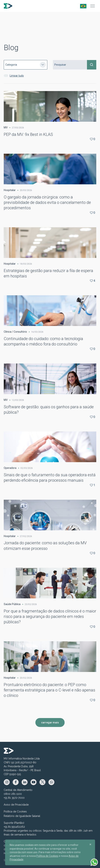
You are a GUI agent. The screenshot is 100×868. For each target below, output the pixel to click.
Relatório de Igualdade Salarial (22, 816)
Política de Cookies (15, 812)
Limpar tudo (17, 76)
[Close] (90, 844)
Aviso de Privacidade (16, 805)
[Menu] (93, 6)
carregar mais (50, 722)
